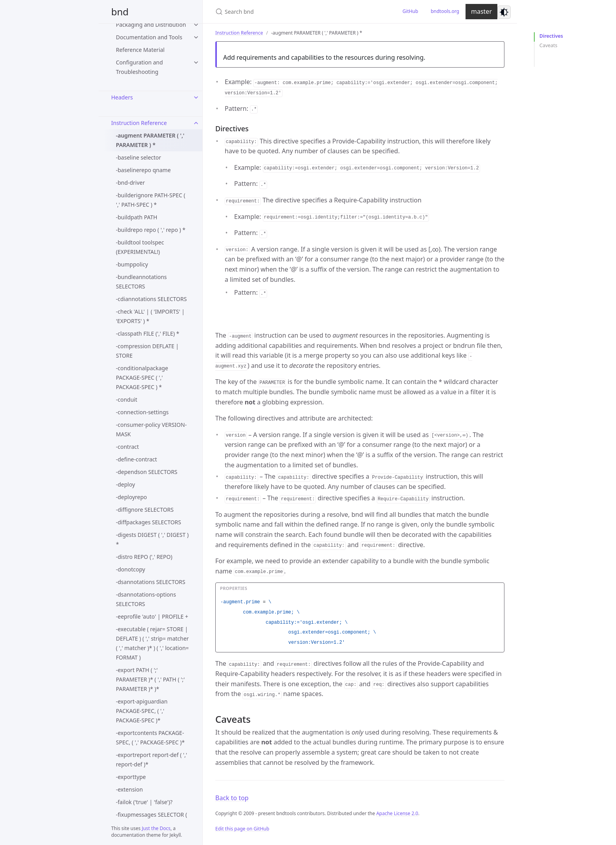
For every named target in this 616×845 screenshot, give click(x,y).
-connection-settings (142, 412)
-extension (129, 789)
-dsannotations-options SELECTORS (146, 599)
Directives (551, 36)
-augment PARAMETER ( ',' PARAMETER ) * (150, 140)
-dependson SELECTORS (147, 472)
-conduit (126, 400)
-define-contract (137, 459)
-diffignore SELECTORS (145, 510)
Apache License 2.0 (397, 813)
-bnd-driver (130, 183)
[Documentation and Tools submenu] (196, 37)
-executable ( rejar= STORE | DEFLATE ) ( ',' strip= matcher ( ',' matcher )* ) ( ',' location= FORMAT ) (152, 643)
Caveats (548, 45)
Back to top (232, 798)
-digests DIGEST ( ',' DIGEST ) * (152, 539)
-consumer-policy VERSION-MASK (151, 429)
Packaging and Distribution (151, 25)
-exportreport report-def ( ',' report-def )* (151, 760)
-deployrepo (131, 497)
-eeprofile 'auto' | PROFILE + (152, 616)
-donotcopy (130, 569)
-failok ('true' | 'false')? (144, 802)
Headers (122, 97)
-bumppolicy (132, 264)
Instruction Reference (139, 123)
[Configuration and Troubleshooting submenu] (196, 62)
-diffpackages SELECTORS (148, 522)
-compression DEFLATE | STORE (147, 351)
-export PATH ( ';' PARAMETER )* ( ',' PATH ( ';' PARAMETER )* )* (150, 679)
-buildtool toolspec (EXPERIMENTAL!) (140, 247)
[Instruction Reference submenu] (196, 123)
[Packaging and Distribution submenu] (196, 25)
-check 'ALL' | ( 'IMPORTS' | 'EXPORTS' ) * (150, 316)
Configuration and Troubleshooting (139, 67)
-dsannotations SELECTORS (151, 582)
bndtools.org (445, 11)
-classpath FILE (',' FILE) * (148, 333)
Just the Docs (156, 828)
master (481, 11)
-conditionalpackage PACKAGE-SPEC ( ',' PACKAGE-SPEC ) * (142, 377)
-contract (127, 447)
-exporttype (131, 777)
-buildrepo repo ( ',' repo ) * (151, 230)
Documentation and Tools (149, 37)
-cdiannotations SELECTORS (151, 299)
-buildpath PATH (137, 217)
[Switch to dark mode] (504, 12)
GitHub (411, 11)
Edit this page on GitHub (242, 829)
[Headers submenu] (196, 97)
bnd (120, 12)
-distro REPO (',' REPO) (144, 557)
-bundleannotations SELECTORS (141, 282)
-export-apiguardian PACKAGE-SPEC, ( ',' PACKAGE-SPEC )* (142, 711)
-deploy (126, 484)
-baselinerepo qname (143, 170)
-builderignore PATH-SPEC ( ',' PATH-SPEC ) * (151, 200)
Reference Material (140, 50)
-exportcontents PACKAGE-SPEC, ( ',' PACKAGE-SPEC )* (150, 738)
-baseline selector (138, 157)
